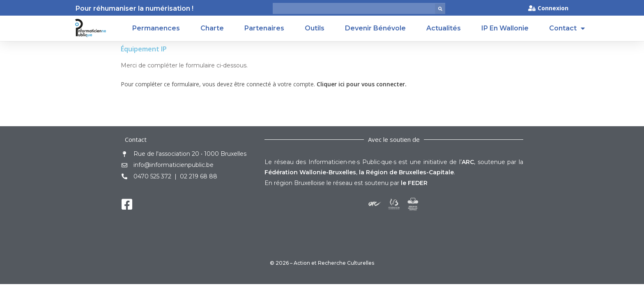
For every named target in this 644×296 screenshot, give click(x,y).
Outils (315, 28)
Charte (212, 28)
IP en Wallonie (505, 28)
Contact (567, 28)
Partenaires (264, 28)
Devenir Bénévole (375, 28)
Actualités (444, 28)
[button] (440, 9)
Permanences (156, 28)
